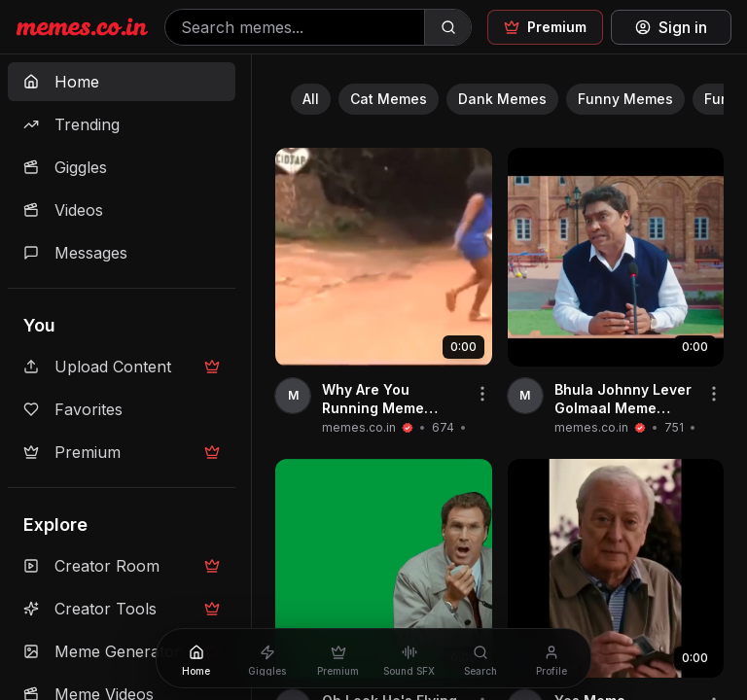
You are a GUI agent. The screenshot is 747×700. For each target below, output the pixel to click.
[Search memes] (295, 27)
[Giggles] (267, 658)
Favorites (73, 409)
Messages (75, 253)
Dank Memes (502, 99)
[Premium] (338, 658)
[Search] (447, 27)
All (311, 99)
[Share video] (482, 394)
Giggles (65, 167)
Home (61, 82)
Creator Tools (122, 609)
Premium (122, 452)
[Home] (196, 658)
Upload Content (122, 367)
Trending (71, 124)
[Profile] (551, 658)
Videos (63, 210)
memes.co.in (359, 427)
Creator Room (122, 566)
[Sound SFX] (409, 658)
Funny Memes (625, 99)
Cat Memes (389, 99)
